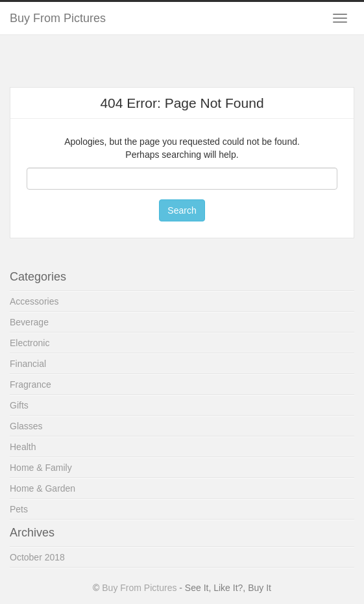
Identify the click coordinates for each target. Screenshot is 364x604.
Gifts (19, 405)
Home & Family (41, 468)
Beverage (29, 322)
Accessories (34, 301)
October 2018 (37, 557)
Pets (19, 509)
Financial (28, 364)
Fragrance (30, 384)
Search (182, 210)
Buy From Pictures (58, 18)
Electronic (30, 343)
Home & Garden (42, 488)
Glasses (26, 426)
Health (23, 447)
